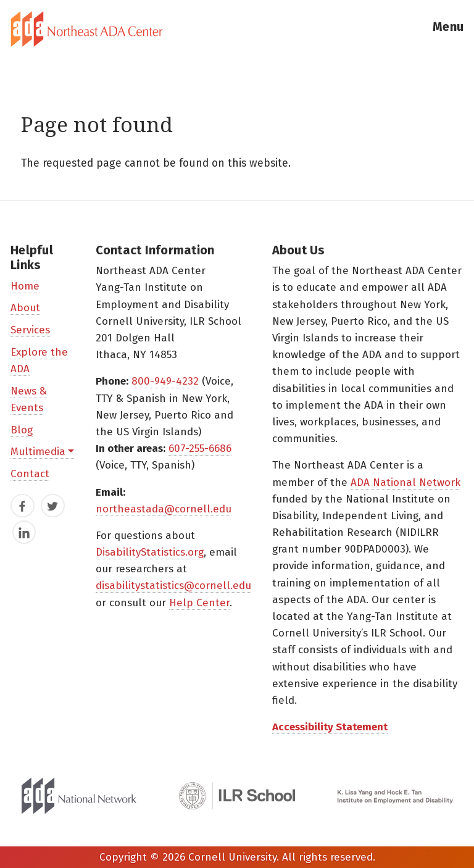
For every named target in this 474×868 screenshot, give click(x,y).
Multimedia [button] (38, 452)
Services (30, 330)
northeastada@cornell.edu (164, 509)
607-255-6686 (200, 449)
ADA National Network (405, 482)
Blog (22, 430)
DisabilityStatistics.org (150, 552)
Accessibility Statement (330, 727)
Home (25, 286)
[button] (448, 29)
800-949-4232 (165, 381)
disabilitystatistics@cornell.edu (173, 586)
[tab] (237, 29)
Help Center (199, 603)
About (25, 308)
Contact (30, 474)
